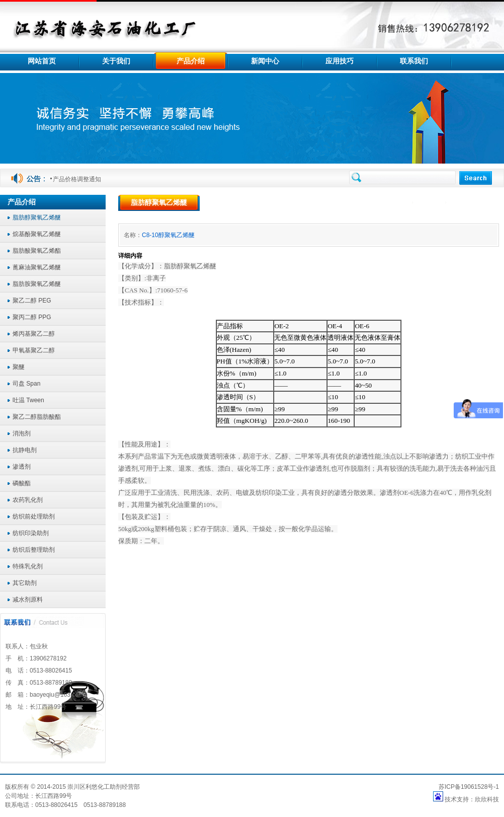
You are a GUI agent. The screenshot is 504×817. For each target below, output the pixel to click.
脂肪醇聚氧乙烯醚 (475, 203)
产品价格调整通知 (77, 179)
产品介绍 (430, 203)
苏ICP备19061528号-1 (469, 787)
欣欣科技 (487, 799)
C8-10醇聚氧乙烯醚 (168, 235)
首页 (402, 203)
